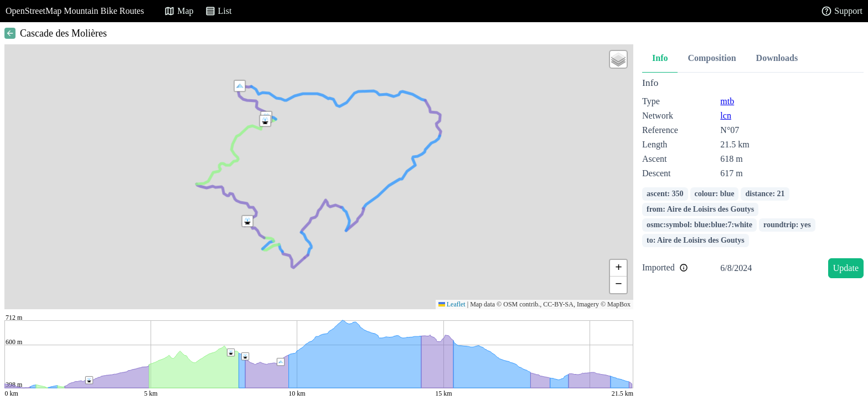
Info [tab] (660, 58)
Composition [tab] (712, 58)
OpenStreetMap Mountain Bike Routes (75, 11)
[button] (240, 86)
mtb (727, 101)
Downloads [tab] (777, 58)
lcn (726, 116)
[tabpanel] (753, 180)
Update (846, 268)
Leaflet (452, 304)
